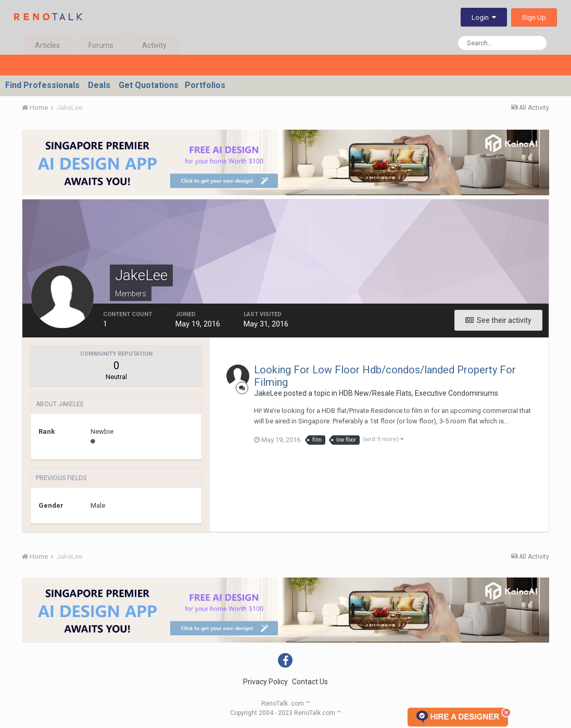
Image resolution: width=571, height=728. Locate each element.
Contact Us (310, 682)
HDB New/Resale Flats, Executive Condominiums (418, 393)
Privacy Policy (265, 682)
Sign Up (534, 17)
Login (484, 17)
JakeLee (268, 393)
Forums (101, 45)
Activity (154, 45)
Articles (47, 45)
